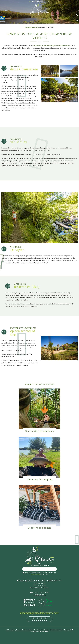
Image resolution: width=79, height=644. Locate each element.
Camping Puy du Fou (32, 27)
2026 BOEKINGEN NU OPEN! (40, 2)
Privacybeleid (69, 630)
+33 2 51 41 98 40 (56, 5)
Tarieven (69, 5)
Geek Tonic (45, 631)
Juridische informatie (57, 630)
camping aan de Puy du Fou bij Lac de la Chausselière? (52, 46)
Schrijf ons (39, 595)
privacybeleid (35, 574)
